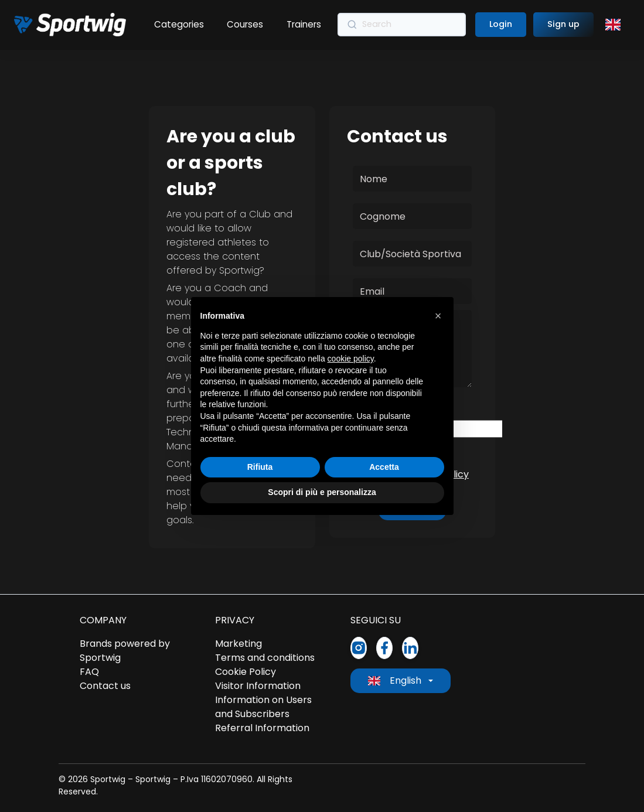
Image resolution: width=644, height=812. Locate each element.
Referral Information (262, 728)
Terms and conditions (265, 658)
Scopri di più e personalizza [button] (322, 492)
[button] (438, 316)
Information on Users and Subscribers (263, 707)
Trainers (304, 24)
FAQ (89, 672)
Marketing (238, 644)
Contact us (105, 686)
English (395, 680)
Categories (179, 24)
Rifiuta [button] (260, 467)
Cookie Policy (246, 672)
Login (501, 24)
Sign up (563, 24)
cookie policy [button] (351, 359)
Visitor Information (258, 686)
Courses (246, 24)
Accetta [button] (384, 467)
